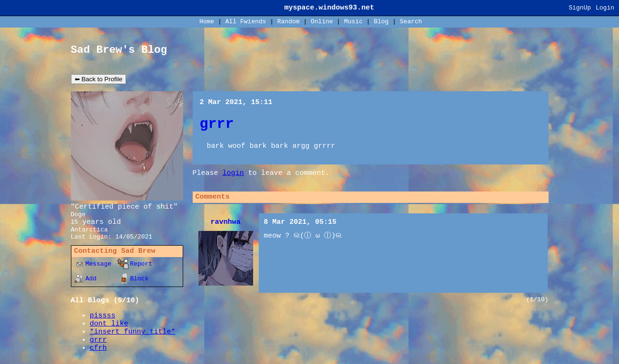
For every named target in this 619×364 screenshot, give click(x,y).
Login (605, 8)
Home (207, 22)
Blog (381, 22)
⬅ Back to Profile (99, 79)
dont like (109, 324)
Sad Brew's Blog (119, 50)
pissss (103, 316)
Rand (289, 22)
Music (353, 22)
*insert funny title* (133, 332)
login (233, 173)
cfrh (98, 348)
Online (322, 22)
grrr (98, 340)
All (246, 22)
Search (411, 22)
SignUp (580, 8)
